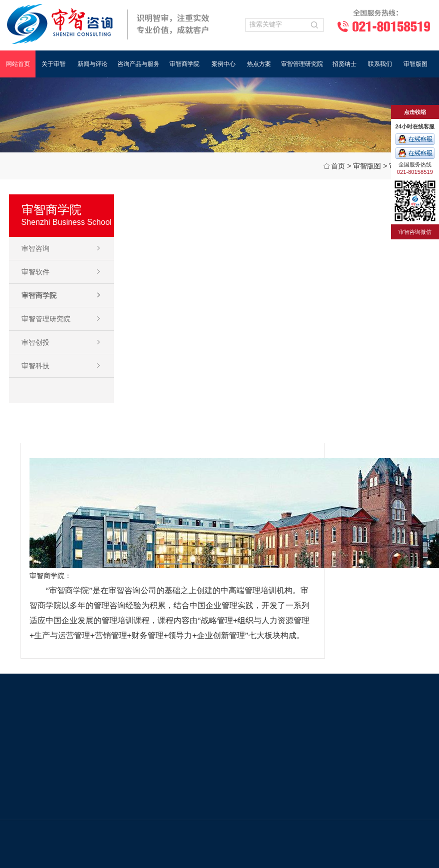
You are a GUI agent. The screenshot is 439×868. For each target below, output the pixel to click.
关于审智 (53, 64)
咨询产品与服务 (138, 64)
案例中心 (223, 64)
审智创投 (35, 342)
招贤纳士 (344, 64)
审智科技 (35, 366)
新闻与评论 (92, 64)
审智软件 (35, 272)
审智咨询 (35, 248)
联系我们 (380, 64)
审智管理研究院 (302, 64)
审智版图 (415, 64)
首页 (338, 166)
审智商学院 (184, 64)
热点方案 (259, 64)
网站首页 (18, 64)
